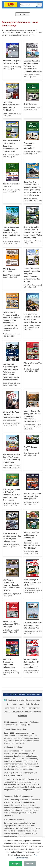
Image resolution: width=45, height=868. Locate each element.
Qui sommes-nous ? (33, 700)
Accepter (16, 864)
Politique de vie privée (30, 708)
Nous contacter (18, 704)
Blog (9, 704)
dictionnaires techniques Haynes (17, 764)
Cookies (7, 712)
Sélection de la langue (15, 700)
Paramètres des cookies (22, 712)
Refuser (30, 864)
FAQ (27, 704)
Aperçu (23, 14)
